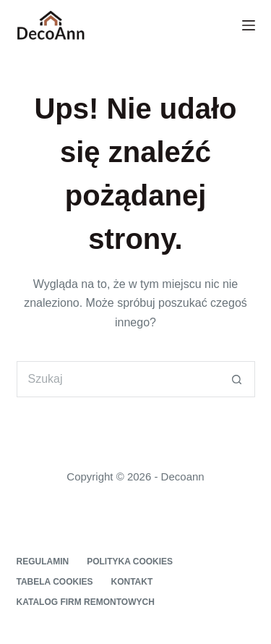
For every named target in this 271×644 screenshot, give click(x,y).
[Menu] (249, 25)
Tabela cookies (55, 582)
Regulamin (43, 562)
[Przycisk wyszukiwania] (237, 379)
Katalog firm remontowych (86, 602)
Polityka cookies (130, 562)
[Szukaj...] (118, 379)
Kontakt (132, 582)
